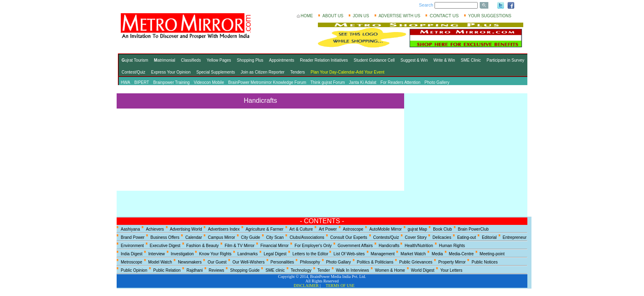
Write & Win (444, 60)
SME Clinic (471, 60)
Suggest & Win (414, 60)
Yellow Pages (219, 60)
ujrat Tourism (135, 60)
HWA (125, 82)
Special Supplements (216, 72)
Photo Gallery (437, 82)
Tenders (298, 72)
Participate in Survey (506, 60)
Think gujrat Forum (328, 82)
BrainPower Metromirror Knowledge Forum (267, 82)
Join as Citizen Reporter (263, 72)
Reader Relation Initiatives (324, 60)
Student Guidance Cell (374, 60)
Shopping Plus (250, 60)
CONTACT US (444, 16)
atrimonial (165, 60)
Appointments (282, 60)
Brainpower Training (171, 82)
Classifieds (191, 60)
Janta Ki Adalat (363, 82)
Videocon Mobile (209, 82)
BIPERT (142, 82)
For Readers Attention (400, 82)
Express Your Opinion (171, 72)
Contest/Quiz (133, 72)
